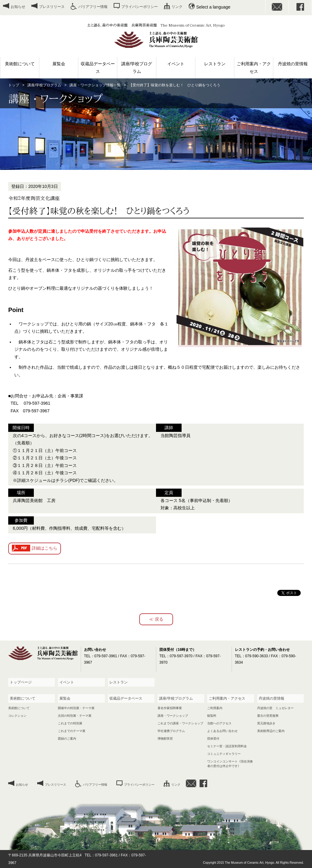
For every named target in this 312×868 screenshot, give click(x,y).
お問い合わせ (277, 7)
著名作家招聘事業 (170, 708)
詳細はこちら (44, 548)
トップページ (21, 682)
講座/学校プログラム (137, 68)
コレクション (17, 716)
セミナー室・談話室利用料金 (227, 746)
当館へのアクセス (219, 723)
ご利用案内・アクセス (254, 68)
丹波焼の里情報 (293, 64)
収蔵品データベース (98, 68)
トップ (14, 85)
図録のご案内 (67, 739)
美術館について (20, 64)
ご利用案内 (215, 708)
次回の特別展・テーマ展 (75, 716)
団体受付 (213, 739)
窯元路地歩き (266, 723)
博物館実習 (165, 739)
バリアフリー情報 (93, 7)
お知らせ (18, 7)
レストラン (215, 64)
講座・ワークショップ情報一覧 (95, 85)
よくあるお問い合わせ (222, 731)
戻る (159, 619)
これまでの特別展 (70, 723)
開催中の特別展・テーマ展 (76, 708)
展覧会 (59, 64)
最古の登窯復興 (268, 716)
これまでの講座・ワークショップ (180, 723)
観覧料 (212, 716)
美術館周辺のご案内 (271, 731)
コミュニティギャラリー (224, 754)
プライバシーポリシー (140, 7)
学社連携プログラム (171, 731)
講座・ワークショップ (173, 716)
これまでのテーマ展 (72, 731)
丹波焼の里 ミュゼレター (275, 708)
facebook (300, 7)
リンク (177, 7)
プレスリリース (52, 7)
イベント (176, 64)
